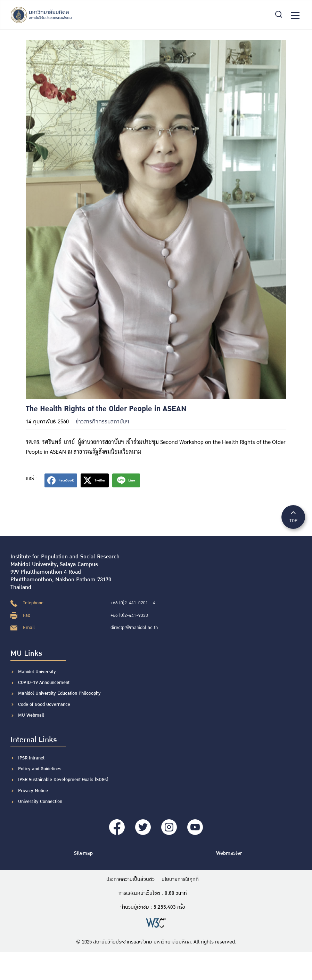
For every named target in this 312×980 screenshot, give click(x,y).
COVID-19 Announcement (44, 683)
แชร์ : (32, 479)
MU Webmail (31, 715)
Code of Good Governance (44, 704)
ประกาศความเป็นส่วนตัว (130, 879)
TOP (293, 516)
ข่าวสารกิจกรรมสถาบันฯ (102, 422)
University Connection (40, 802)
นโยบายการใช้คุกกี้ (180, 879)
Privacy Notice (33, 791)
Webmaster (229, 853)
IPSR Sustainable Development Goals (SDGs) (63, 780)
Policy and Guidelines (40, 769)
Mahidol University (37, 672)
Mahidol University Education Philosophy (59, 693)
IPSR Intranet (31, 758)
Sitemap (83, 853)
